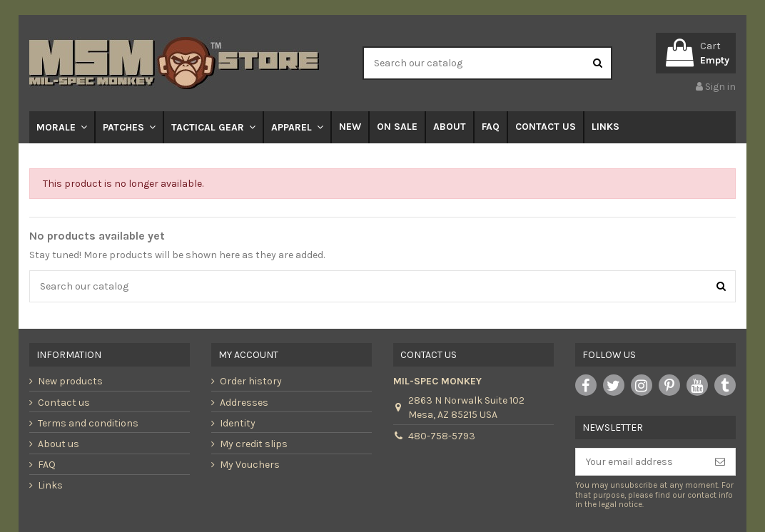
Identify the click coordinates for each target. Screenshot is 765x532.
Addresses (244, 403)
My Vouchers (250, 465)
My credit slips (254, 444)
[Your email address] (640, 462)
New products (70, 381)
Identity (238, 423)
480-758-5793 (442, 436)
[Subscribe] (720, 462)
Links (50, 485)
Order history (251, 381)
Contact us (64, 403)
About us (59, 444)
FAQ (47, 465)
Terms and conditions (88, 423)
